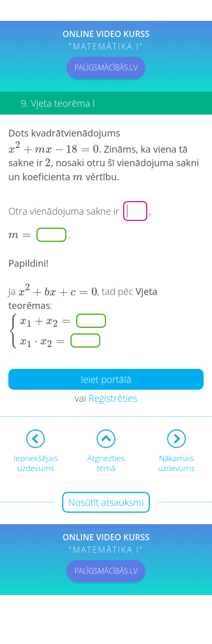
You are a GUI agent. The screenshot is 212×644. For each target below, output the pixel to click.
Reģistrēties (113, 398)
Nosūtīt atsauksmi (106, 502)
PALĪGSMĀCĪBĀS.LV (106, 67)
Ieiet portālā (106, 379)
